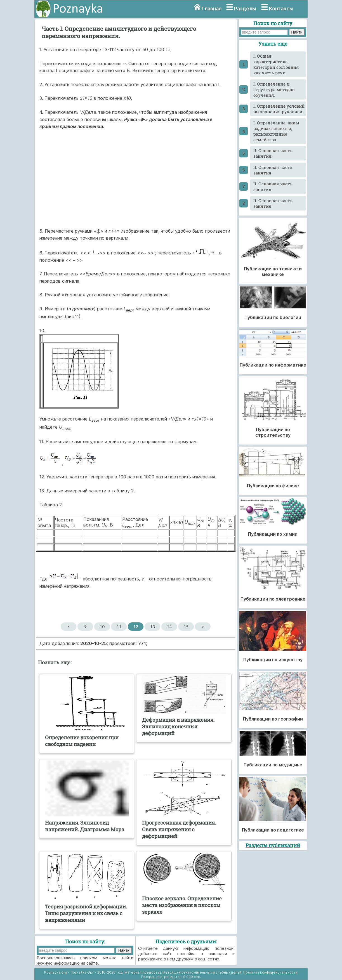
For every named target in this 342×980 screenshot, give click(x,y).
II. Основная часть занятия (273, 153)
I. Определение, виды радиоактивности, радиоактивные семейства (276, 131)
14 (169, 627)
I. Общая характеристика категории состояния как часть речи (276, 64)
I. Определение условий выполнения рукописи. (279, 109)
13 (153, 627)
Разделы (245, 9)
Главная (212, 9)
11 (119, 627)
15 (186, 627)
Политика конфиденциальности (270, 972)
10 (102, 627)
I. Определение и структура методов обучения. (274, 89)
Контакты (281, 9)
